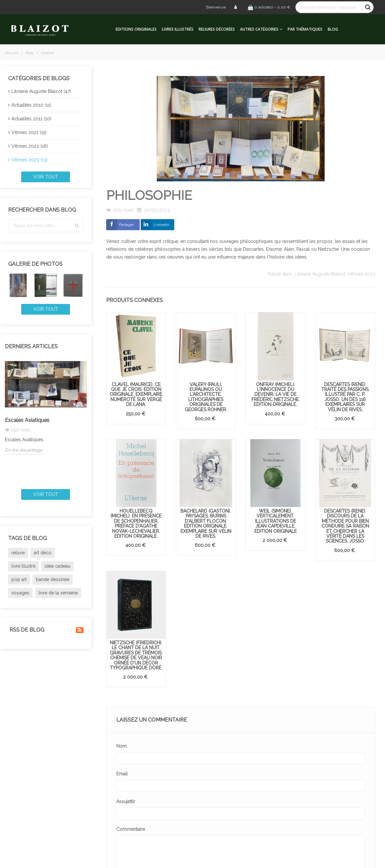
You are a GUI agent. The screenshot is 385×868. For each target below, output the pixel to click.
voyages (20, 593)
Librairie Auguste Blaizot (320, 274)
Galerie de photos (35, 264)
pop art (19, 579)
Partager (127, 225)
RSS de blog (46, 630)
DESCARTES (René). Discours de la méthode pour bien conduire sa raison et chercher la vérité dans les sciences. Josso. (345, 526)
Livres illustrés (178, 29)
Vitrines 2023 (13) (29, 160)
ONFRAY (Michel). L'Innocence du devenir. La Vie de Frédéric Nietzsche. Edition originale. (276, 395)
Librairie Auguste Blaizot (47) (41, 91)
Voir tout (46, 177)
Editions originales (136, 29)
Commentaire (131, 829)
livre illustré (23, 566)
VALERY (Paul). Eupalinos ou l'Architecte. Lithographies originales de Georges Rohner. (206, 397)
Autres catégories (259, 29)
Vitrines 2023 (361, 274)
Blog (333, 29)
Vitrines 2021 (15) (29, 132)
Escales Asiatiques (27, 420)
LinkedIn (162, 225)
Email (122, 774)
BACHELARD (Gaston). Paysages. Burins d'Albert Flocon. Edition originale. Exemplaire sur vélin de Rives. (206, 524)
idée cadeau (57, 566)
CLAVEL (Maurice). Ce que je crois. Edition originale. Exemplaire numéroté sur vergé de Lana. (136, 395)
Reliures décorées (217, 29)
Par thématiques (305, 29)
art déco (43, 553)
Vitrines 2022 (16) (30, 146)
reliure (18, 553)
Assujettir (126, 801)
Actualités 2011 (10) (31, 119)
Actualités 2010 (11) (31, 105)
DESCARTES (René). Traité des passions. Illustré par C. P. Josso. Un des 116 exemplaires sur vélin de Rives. (345, 397)
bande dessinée (53, 579)
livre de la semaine (58, 593)
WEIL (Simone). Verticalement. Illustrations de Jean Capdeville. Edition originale (276, 521)
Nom (121, 746)
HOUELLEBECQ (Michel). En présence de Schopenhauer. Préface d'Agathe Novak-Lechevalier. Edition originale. (136, 524)
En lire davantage (24, 450)
